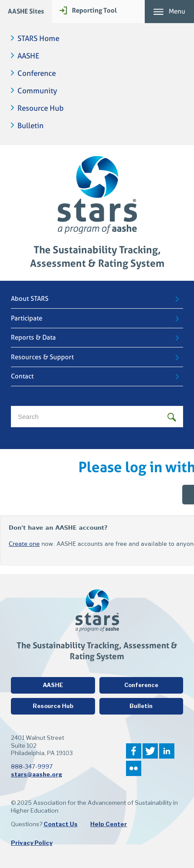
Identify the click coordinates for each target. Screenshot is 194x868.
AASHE (28, 56)
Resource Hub (41, 108)
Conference (37, 73)
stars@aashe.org (37, 774)
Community (37, 91)
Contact (22, 376)
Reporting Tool (94, 10)
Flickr (134, 768)
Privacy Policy (32, 843)
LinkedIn (167, 751)
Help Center (109, 824)
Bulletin (31, 126)
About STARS (30, 299)
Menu (177, 11)
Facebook (134, 751)
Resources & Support (42, 357)
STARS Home (38, 39)
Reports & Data (33, 337)
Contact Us (61, 824)
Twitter (150, 751)
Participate (27, 318)
